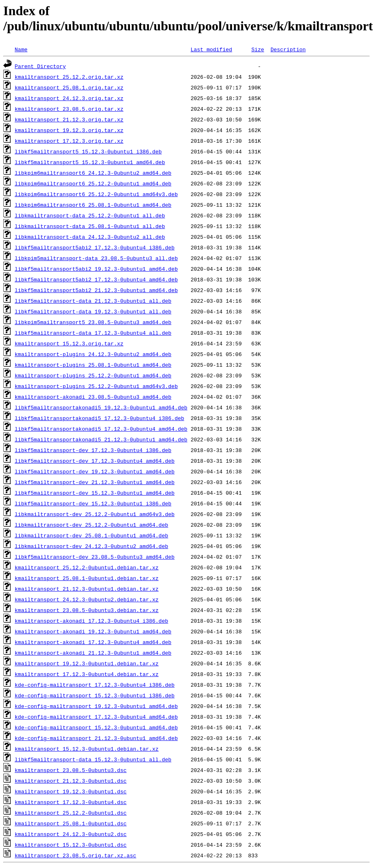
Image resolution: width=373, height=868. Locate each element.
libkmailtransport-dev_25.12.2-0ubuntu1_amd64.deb (91, 525)
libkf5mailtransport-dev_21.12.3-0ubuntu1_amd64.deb (95, 482)
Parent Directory (40, 66)
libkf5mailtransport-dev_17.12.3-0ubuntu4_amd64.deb (95, 461)
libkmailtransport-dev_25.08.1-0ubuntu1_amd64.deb (91, 535)
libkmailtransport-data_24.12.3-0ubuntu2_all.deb (90, 237)
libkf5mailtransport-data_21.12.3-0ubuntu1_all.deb (93, 301)
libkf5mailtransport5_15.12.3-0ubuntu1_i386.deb (88, 151)
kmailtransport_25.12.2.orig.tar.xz (69, 77)
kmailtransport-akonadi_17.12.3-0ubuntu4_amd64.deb (93, 642)
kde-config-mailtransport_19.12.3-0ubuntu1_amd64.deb (96, 706)
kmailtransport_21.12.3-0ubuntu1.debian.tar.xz (87, 589)
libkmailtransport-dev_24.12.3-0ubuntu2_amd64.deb (91, 546)
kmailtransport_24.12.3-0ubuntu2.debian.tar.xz (87, 599)
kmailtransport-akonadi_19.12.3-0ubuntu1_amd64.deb (93, 631)
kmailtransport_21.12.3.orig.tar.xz (69, 119)
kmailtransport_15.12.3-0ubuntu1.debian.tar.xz (87, 749)
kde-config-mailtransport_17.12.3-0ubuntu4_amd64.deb (96, 717)
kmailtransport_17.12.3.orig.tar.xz (69, 141)
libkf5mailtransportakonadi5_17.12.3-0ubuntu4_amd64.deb (101, 429)
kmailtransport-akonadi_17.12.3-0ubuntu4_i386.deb (91, 621)
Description (288, 49)
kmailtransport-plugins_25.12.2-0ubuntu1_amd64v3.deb (96, 386)
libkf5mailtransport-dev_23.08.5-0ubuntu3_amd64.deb (95, 557)
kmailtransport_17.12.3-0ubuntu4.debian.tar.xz (87, 674)
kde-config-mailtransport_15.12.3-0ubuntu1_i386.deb (95, 695)
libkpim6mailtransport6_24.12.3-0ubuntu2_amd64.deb (93, 173)
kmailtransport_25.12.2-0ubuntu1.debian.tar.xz (87, 567)
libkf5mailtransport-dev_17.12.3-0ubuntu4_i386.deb (93, 450)
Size (258, 49)
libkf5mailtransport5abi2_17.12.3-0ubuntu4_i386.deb (95, 247)
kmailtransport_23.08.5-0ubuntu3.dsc (71, 770)
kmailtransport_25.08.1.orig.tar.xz (69, 87)
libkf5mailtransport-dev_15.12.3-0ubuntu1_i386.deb (93, 503)
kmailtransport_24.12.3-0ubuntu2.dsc (71, 834)
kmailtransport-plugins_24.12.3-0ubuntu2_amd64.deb (93, 354)
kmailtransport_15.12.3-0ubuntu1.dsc (71, 845)
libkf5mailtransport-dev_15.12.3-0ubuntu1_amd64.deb (95, 493)
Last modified (211, 49)
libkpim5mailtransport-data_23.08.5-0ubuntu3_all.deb (96, 258)
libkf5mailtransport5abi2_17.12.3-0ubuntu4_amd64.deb (96, 279)
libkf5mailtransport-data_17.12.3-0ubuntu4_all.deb (93, 333)
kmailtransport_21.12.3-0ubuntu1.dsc (71, 781)
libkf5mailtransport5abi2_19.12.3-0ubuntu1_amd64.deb (96, 269)
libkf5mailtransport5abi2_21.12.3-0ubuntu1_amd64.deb (96, 290)
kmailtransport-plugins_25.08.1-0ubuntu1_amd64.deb (93, 365)
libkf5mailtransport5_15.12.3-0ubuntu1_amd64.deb (90, 162)
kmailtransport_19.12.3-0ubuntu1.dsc (71, 791)
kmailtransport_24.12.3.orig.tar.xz (69, 98)
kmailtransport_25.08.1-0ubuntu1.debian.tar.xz (87, 578)
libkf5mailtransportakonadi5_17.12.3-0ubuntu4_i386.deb (99, 418)
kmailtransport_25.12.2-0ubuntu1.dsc (71, 813)
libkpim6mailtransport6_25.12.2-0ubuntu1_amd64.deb (93, 183)
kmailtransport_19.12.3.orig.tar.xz (69, 130)
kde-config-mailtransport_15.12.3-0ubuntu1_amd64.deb (96, 727)
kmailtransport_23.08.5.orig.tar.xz (69, 109)
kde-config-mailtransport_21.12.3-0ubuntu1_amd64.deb (96, 738)
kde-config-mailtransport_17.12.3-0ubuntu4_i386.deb (95, 685)
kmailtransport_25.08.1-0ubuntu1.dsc (71, 823)
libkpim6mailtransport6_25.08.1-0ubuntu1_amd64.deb (93, 205)
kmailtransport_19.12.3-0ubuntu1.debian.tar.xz (87, 663)
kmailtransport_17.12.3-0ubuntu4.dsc (71, 802)
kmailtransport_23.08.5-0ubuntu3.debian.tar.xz (87, 610)
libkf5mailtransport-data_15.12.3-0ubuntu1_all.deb (93, 759)
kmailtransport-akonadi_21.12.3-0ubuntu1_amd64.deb (93, 653)
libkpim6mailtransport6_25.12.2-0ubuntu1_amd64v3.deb (96, 194)
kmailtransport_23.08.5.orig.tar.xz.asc (75, 855)
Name (21, 49)
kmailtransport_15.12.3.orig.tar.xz (69, 343)
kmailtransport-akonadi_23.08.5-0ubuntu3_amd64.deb (93, 397)
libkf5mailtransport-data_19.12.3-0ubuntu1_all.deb (93, 311)
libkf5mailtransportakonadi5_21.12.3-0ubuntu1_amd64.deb (101, 439)
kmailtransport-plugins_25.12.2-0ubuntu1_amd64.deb (93, 375)
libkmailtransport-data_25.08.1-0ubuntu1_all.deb (90, 226)
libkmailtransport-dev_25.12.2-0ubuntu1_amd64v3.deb (95, 514)
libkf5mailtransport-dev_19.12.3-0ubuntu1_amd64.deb (95, 471)
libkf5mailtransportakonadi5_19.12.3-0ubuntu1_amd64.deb (101, 407)
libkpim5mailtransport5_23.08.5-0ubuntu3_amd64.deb (93, 322)
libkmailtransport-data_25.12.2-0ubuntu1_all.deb (90, 215)
